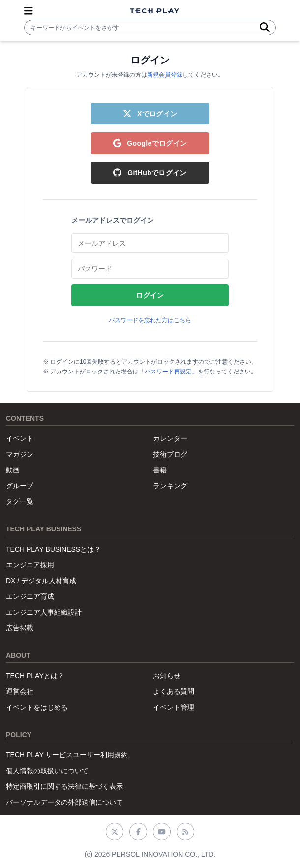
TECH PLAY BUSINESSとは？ (53, 549)
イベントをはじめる (37, 707)
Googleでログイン (150, 143)
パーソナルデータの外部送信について (64, 802)
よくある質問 (174, 691)
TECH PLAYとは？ (35, 676)
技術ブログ (170, 454)
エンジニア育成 (30, 596)
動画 (13, 470)
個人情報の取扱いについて (47, 771)
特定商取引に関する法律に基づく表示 (64, 786)
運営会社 (20, 691)
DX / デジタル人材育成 (41, 581)
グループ (20, 486)
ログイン (150, 295)
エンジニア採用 (30, 565)
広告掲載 (20, 628)
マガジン (20, 454)
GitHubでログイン (150, 173)
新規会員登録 (165, 75)
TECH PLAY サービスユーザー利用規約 (67, 755)
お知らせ (167, 676)
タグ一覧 (20, 501)
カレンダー (170, 438)
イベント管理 (174, 707)
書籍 (160, 470)
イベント (20, 438)
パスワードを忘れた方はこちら (150, 320)
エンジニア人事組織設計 (44, 612)
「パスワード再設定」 (168, 372)
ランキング (170, 486)
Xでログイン (150, 114)
